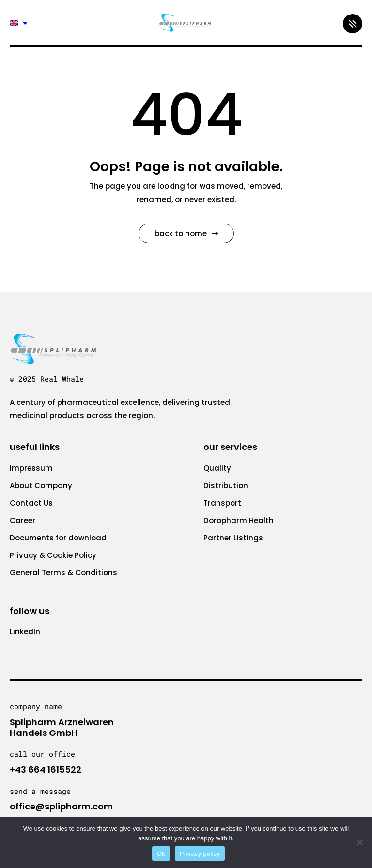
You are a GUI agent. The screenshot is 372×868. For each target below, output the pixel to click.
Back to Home (186, 233)
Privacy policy (200, 854)
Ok (161, 854)
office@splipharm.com (61, 806)
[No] (360, 842)
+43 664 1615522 (46, 770)
